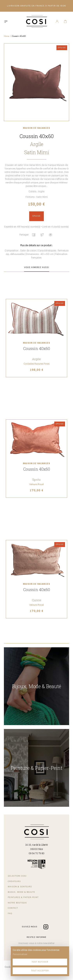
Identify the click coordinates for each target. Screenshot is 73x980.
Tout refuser (40, 962)
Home (7, 36)
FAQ (10, 913)
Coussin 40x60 (19, 36)
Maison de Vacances (36, 128)
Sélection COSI (17, 876)
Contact (13, 908)
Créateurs (14, 881)
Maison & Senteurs (20, 887)
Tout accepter (40, 971)
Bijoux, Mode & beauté (21, 892)
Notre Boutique (17, 903)
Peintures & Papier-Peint (23, 897)
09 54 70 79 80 (36, 853)
